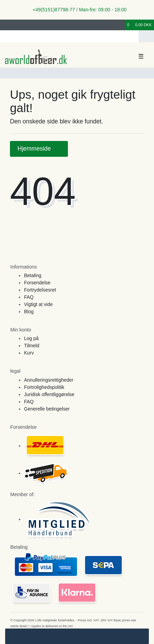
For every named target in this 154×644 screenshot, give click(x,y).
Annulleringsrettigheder (49, 380)
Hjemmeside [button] (39, 149)
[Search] (146, 36)
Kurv (29, 353)
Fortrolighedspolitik (44, 387)
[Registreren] (17, 25)
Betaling (33, 275)
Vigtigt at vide (38, 304)
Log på (31, 338)
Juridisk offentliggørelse (49, 394)
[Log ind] (7, 25)
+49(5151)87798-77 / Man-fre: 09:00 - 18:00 (77, 10)
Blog (29, 312)
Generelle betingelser (47, 409)
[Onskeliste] (120, 25)
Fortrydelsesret (40, 290)
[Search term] (69, 36)
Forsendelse (37, 283)
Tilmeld (32, 346)
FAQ (29, 297)
